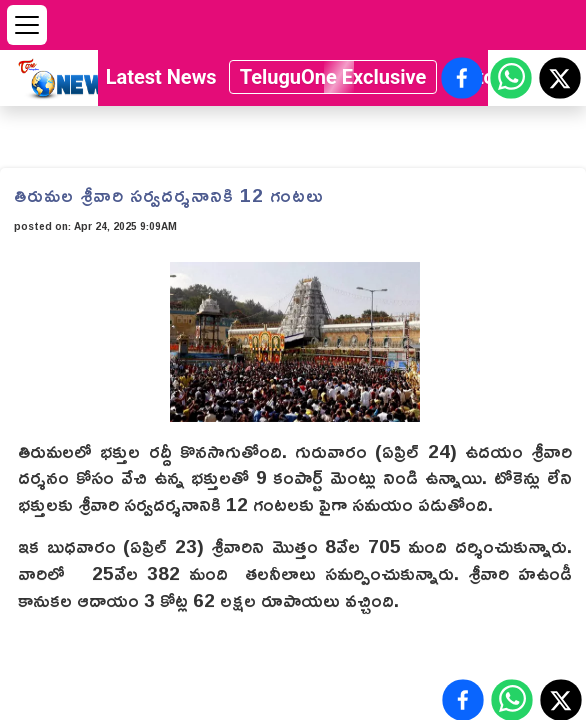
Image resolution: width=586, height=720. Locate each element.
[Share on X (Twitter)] (560, 78)
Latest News (161, 77)
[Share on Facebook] (462, 78)
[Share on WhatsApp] (511, 78)
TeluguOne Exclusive (333, 77)
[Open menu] (27, 25)
